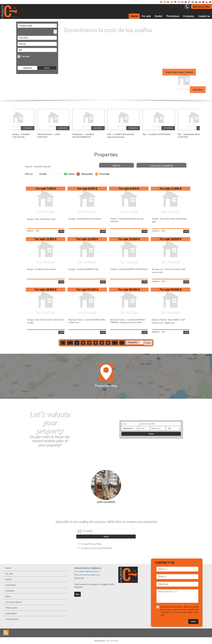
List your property (162, 165)
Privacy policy (12, 608)
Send (106, 536)
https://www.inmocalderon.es (87, 575)
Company (189, 16)
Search (47, 68)
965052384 (79, 578)
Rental (158, 16)
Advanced (27, 68)
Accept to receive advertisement (97, 548)
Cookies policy (12, 619)
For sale (146, 16)
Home (134, 16)
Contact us (204, 16)
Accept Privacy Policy (91, 544)
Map (78, 594)
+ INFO (61, 231)
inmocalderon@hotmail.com (87, 571)
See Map (26, 56)
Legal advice (11, 613)
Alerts (116, 165)
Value (151, 434)
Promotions (173, 16)
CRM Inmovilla (112, 641)
